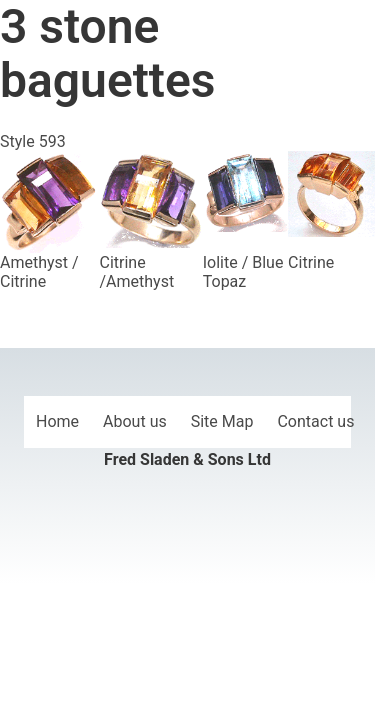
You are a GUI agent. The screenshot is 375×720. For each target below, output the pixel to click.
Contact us (315, 421)
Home (57, 421)
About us (135, 421)
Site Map (222, 421)
